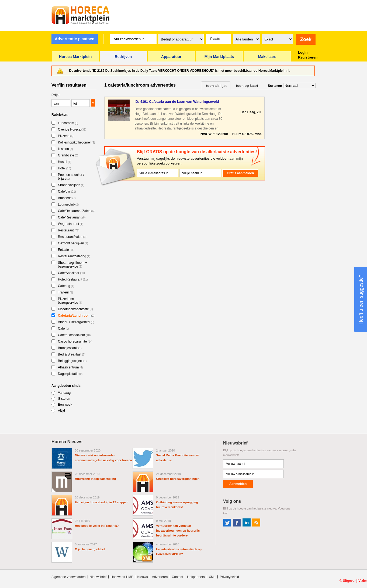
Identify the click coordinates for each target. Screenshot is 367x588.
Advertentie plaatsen (75, 39)
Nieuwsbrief (98, 577)
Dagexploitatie (70, 374)
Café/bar (67, 192)
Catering (66, 286)
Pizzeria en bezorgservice (70, 301)
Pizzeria (66, 136)
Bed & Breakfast (72, 354)
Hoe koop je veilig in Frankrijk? (97, 526)
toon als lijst (216, 86)
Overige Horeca (72, 129)
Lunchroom (68, 123)
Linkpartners (196, 577)
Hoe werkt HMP (122, 577)
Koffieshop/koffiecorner (76, 142)
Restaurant (69, 230)
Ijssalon (65, 149)
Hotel (65, 168)
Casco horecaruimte (75, 341)
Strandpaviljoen (71, 185)
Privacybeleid (229, 577)
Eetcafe (66, 250)
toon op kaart (247, 86)
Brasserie (67, 198)
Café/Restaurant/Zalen (76, 211)
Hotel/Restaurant (73, 279)
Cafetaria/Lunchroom (76, 316)
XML (212, 577)
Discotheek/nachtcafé (75, 309)
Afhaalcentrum (70, 367)
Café (63, 329)
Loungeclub (68, 204)
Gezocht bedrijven (73, 243)
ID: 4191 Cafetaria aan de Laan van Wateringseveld (177, 102)
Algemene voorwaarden (69, 577)
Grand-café (68, 155)
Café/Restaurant (72, 217)
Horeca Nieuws (67, 442)
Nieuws (142, 577)
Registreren (308, 57)
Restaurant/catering (74, 256)
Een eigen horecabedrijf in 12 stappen (102, 502)
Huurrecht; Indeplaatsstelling (95, 479)
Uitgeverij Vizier (355, 581)
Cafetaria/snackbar (74, 335)
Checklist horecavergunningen (178, 479)
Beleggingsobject (72, 361)
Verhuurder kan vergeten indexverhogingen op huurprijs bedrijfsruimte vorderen (178, 531)
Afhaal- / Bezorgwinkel (76, 322)
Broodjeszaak (70, 348)
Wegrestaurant (71, 224)
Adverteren (160, 577)
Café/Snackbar (71, 273)
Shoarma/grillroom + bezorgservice (72, 265)
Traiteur (65, 292)
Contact (177, 577)
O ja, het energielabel (90, 549)
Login (303, 52)
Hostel (65, 162)
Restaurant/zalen (72, 237)
